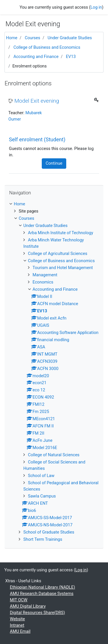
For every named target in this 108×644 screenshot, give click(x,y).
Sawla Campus (42, 496)
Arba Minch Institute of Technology (60, 233)
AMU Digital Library (28, 606)
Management (45, 275)
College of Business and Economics (47, 47)
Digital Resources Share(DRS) (37, 613)
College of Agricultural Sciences (58, 254)
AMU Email (20, 631)
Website (17, 619)
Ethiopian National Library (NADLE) (42, 587)
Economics (43, 282)
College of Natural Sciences (54, 455)
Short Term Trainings (43, 539)
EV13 (71, 57)
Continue (54, 163)
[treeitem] (54, 204)
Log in (96, 7)
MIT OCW (19, 600)
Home (12, 38)
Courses (33, 38)
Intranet (17, 625)
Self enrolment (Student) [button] (37, 139)
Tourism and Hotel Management (63, 268)
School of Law (41, 476)
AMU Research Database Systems (42, 594)
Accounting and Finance (36, 57)
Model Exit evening (37, 101)
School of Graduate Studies (49, 532)
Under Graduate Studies (70, 38)
